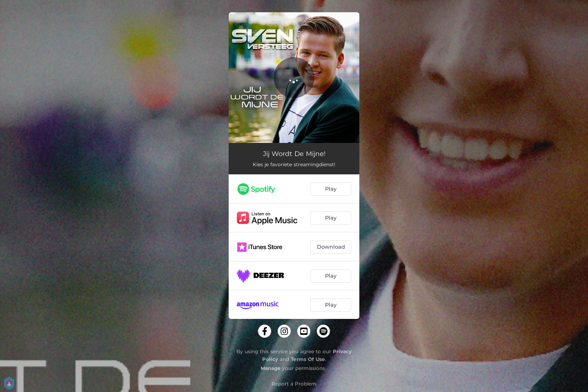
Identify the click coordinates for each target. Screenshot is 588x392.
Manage (271, 368)
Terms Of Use (308, 359)
